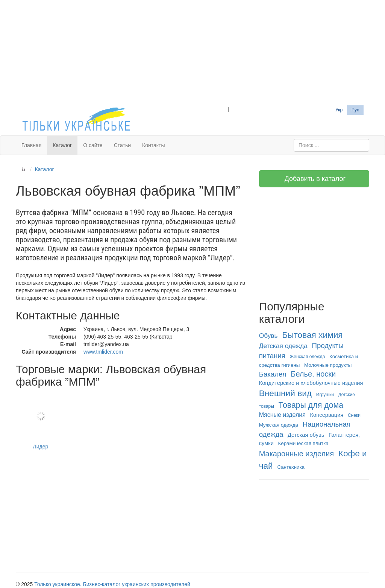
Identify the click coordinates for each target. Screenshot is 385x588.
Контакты (153, 145)
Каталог (62, 145)
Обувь (268, 336)
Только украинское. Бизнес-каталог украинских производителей (112, 584)
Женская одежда (307, 357)
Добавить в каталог (314, 179)
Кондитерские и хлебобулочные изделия (311, 383)
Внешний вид (285, 393)
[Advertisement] (192, 53)
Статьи (122, 145)
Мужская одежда (279, 425)
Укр (339, 110)
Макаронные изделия (296, 454)
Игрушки (325, 395)
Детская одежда (283, 346)
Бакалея (273, 374)
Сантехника (291, 467)
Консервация (327, 415)
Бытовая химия (312, 335)
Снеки (354, 415)
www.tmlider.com (103, 352)
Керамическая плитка (303, 443)
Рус (355, 110)
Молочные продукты (328, 365)
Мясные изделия (282, 415)
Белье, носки (313, 374)
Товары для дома (311, 405)
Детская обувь (306, 435)
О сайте (93, 145)
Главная (31, 145)
